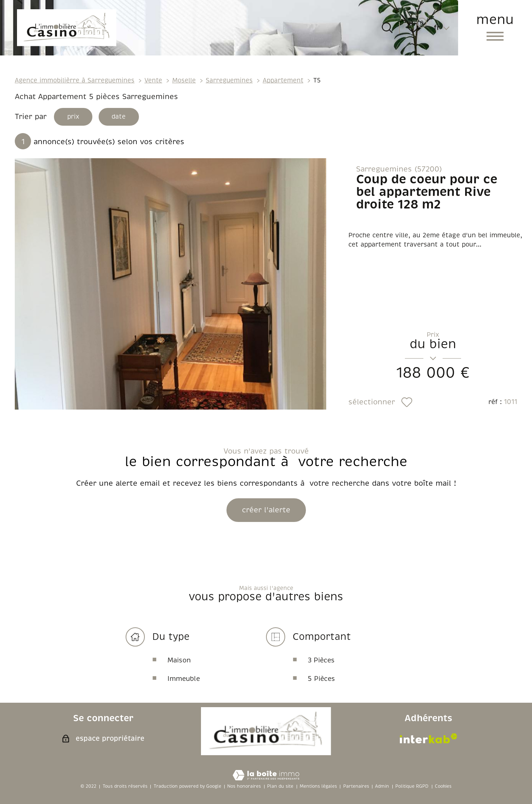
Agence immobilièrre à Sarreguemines (75, 80)
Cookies (443, 786)
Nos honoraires (244, 786)
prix (74, 117)
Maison (179, 661)
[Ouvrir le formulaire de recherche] (387, 28)
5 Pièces (321, 680)
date (122, 117)
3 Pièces (321, 661)
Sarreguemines (229, 80)
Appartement (283, 80)
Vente (153, 80)
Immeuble (184, 680)
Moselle (184, 80)
